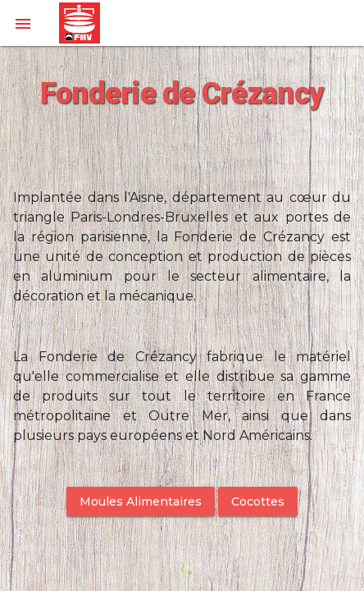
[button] (23, 23)
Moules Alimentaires (141, 502)
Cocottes (258, 502)
